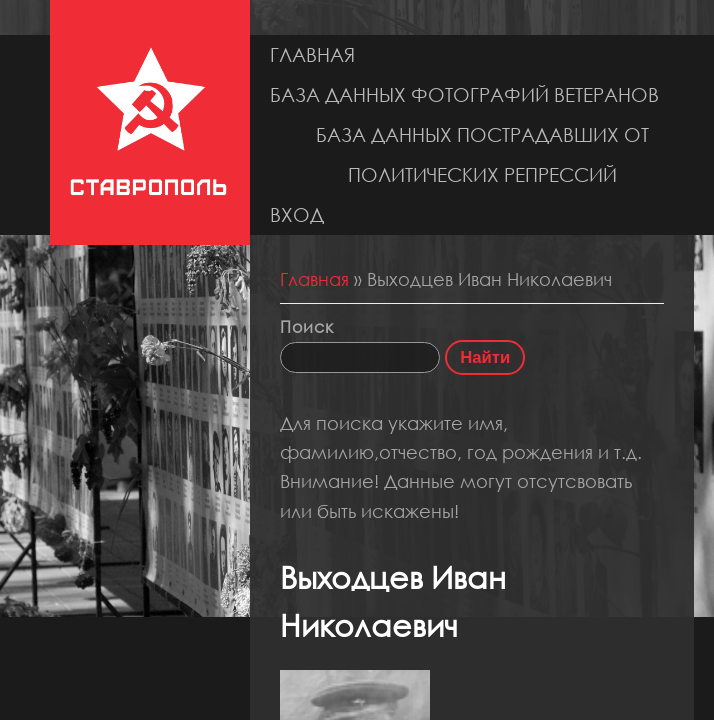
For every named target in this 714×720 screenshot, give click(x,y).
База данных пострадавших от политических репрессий (482, 154)
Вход (297, 214)
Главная (312, 54)
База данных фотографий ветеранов (464, 94)
